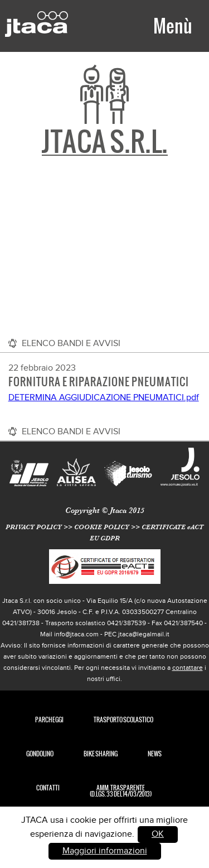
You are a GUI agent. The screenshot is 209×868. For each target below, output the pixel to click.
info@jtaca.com (76, 634)
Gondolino (40, 754)
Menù (172, 26)
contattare (188, 668)
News (155, 754)
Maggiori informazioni (105, 851)
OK (158, 834)
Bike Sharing (101, 754)
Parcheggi (49, 720)
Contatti (48, 788)
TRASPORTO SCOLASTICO (123, 720)
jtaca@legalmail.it (144, 634)
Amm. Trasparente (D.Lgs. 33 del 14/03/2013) (121, 791)
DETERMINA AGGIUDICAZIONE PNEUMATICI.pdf (104, 398)
